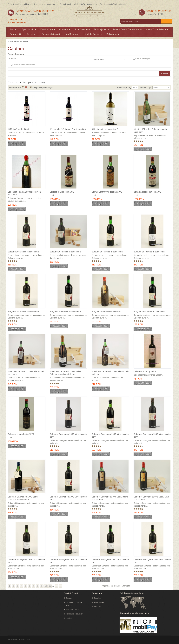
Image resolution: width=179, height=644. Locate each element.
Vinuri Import (47, 29)
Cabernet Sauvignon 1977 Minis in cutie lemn (26, 561)
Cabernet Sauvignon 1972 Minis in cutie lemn (68, 498)
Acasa (13, 29)
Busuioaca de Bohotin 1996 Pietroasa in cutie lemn (26, 373)
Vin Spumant (73, 34)
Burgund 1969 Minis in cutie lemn (23, 252)
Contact (123, 4)
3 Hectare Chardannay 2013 (105, 129)
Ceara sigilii (15, 34)
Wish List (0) (79, 4)
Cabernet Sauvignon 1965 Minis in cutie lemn (68, 435)
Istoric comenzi (99, 602)
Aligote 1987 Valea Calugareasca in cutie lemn (150, 130)
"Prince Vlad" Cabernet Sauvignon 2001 (68, 129)
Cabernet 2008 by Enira (145, 371)
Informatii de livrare (73, 610)
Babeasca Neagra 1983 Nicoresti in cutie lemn (24, 193)
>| (61, 586)
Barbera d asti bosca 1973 (62, 192)
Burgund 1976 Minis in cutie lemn (107, 252)
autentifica (24, 4)
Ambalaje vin (101, 29)
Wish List (97, 607)
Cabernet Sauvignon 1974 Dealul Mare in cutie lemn (110, 498)
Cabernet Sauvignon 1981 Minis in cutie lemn (152, 561)
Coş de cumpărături (108, 4)
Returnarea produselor (74, 614)
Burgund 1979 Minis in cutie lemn (23, 311)
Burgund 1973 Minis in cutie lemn (65, 252)
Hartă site (69, 618)
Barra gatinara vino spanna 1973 (107, 192)
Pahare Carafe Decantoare (127, 29)
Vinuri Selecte (82, 29)
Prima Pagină (65, 4)
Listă (23, 87)
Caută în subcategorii (143, 59)
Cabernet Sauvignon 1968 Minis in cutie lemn (152, 435)
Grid (26, 87)
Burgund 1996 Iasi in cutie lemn (106, 311)
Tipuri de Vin (29, 29)
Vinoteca (64, 29)
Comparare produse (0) (42, 87)
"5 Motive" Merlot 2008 (18, 129)
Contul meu (92, 4)
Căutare (25, 41)
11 (50, 586)
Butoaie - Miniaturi (51, 34)
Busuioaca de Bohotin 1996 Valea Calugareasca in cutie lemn (65, 373)
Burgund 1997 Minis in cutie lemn (149, 311)
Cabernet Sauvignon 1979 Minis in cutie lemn (68, 561)
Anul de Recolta (93, 34)
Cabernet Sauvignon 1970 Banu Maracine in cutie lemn (23, 498)
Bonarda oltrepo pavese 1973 (147, 192)
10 (46, 586)
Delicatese (113, 34)
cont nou (51, 4)
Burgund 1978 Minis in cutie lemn (149, 252)
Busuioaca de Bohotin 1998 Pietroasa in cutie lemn (110, 373)
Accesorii (32, 34)
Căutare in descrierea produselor (24, 65)
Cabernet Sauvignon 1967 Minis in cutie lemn (110, 435)
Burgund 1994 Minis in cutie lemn (65, 311)
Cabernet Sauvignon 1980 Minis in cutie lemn (110, 561)
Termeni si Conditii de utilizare (74, 604)
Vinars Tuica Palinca (157, 29)
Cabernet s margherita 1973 (21, 434)
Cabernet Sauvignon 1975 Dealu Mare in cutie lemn (151, 498)
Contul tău (98, 598)
